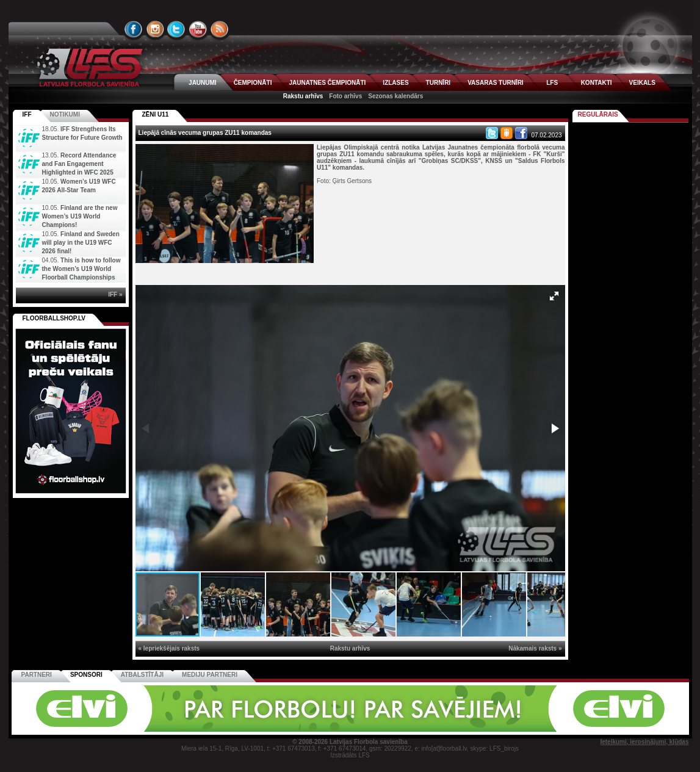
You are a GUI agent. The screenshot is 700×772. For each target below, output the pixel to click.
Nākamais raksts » (535, 648)
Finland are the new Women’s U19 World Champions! (80, 216)
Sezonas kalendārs (395, 96)
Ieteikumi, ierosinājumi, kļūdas (644, 742)
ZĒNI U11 (156, 114)
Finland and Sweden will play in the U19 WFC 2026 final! (81, 243)
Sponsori (86, 675)
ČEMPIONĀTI (253, 83)
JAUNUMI (203, 83)
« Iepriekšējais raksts (169, 648)
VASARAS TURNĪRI (495, 83)
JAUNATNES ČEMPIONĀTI (327, 83)
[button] (554, 296)
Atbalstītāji (142, 675)
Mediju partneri (210, 675)
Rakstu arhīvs (303, 96)
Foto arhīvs (345, 96)
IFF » (115, 294)
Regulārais (598, 114)
